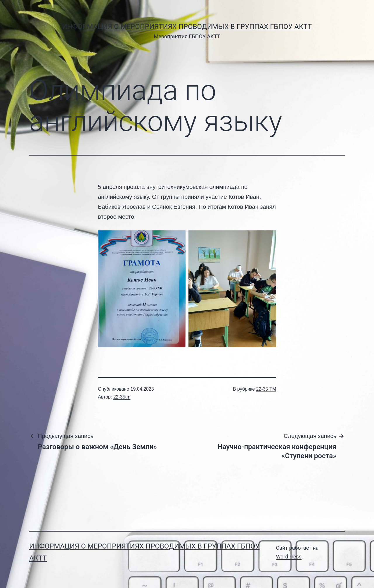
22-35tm (122, 397)
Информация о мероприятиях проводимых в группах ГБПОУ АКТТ (187, 27)
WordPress (289, 557)
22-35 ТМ (266, 389)
